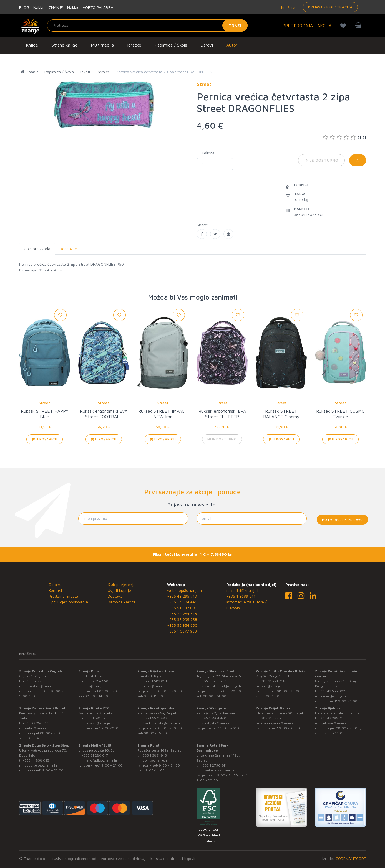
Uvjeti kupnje (119, 590)
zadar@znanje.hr (38, 728)
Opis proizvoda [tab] (37, 249)
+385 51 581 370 (95, 718)
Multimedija (102, 45)
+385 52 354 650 (182, 625)
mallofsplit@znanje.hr (100, 760)
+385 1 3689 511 (241, 596)
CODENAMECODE (351, 858)
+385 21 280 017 (95, 755)
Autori (232, 45)
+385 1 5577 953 (182, 631)
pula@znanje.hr (96, 686)
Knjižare (288, 7)
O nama (56, 584)
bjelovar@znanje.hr (336, 723)
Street (44, 403)
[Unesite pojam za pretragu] (147, 26)
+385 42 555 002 (332, 691)
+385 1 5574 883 (154, 718)
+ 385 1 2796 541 (213, 765)
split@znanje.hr (273, 686)
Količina (208, 153)
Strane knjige (64, 45)
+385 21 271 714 (272, 681)
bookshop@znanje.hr (41, 686)
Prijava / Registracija (330, 7)
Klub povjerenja (122, 584)
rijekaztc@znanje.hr (99, 723)
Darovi (207, 45)
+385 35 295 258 (182, 619)
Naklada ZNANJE (48, 7)
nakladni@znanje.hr (244, 590)
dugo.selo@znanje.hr (41, 765)
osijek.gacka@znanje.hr (280, 723)
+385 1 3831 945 (154, 755)
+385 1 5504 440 (182, 602)
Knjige (32, 45)
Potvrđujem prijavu (342, 520)
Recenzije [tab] (68, 249)
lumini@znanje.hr (334, 696)
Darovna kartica (122, 602)
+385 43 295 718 (182, 596)
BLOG (24, 7)
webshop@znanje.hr (185, 590)
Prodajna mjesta (63, 596)
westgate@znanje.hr (218, 723)
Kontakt (55, 590)
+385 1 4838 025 (36, 760)
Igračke (134, 45)
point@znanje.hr (155, 760)
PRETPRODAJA (298, 26)
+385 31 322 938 (272, 718)
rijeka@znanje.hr (156, 686)
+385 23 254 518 (182, 614)
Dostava (115, 596)
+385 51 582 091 (182, 608)
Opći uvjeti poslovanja (68, 602)
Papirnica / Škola (171, 45)
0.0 (344, 137)
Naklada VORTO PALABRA (90, 7)
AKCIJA (324, 26)
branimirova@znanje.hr (220, 770)
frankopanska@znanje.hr (162, 723)
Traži (235, 25)
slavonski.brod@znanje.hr (222, 686)
